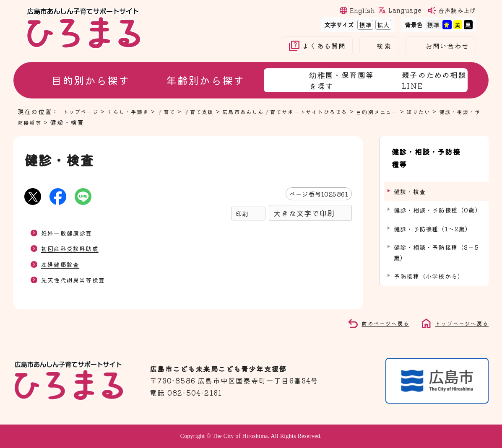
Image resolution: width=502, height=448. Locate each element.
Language (405, 10)
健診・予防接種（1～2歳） (433, 208)
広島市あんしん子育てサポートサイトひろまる (311, 111)
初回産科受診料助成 (74, 248)
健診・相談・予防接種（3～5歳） (436, 232)
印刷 (242, 214)
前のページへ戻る (376, 323)
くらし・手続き (136, 111)
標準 (364, 25)
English (362, 10)
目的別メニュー (415, 111)
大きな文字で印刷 (304, 213)
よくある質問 (324, 46)
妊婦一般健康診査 (70, 233)
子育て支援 (215, 111)
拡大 (382, 25)
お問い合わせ (447, 46)
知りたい (461, 111)
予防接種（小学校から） (429, 255)
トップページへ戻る (458, 323)
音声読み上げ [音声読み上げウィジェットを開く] (457, 10)
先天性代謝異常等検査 (77, 280)
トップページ (83, 111)
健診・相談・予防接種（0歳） (438, 189)
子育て (178, 111)
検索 (384, 46)
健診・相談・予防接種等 (55, 122)
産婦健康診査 (63, 264)
